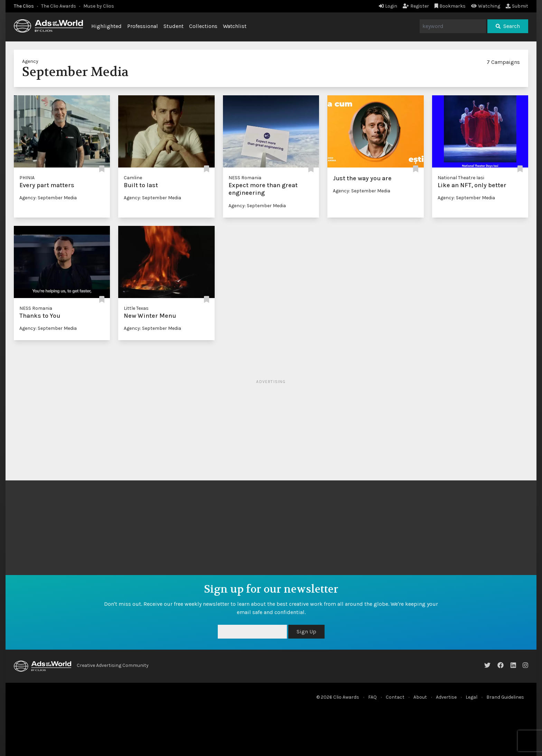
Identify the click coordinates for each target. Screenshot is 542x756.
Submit (517, 6)
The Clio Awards (59, 6)
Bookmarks (450, 6)
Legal (471, 697)
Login (388, 6)
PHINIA (27, 178)
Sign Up (306, 631)
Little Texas (136, 308)
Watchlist (235, 26)
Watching (486, 6)
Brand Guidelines (505, 697)
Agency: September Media (48, 198)
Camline (133, 178)
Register (416, 6)
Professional (143, 26)
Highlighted (106, 26)
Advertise (446, 697)
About (420, 697)
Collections (203, 26)
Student (174, 26)
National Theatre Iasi (461, 178)
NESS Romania (245, 178)
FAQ (372, 697)
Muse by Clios (99, 6)
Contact (395, 697)
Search (508, 26)
